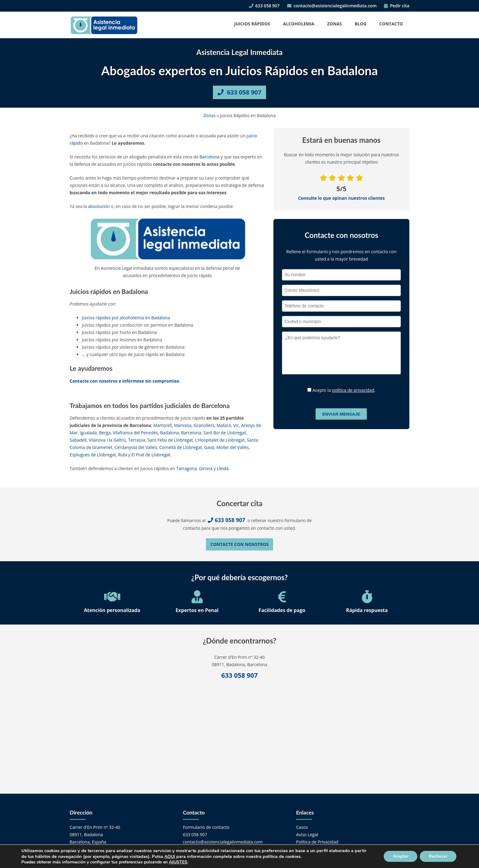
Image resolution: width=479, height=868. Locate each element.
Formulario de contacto (206, 827)
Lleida (223, 468)
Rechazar (438, 856)
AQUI (170, 857)
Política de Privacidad (317, 842)
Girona (206, 468)
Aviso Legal (307, 835)
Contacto (391, 24)
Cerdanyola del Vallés (136, 447)
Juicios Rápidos (252, 24)
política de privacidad (353, 390)
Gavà (209, 447)
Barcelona (209, 157)
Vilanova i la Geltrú (108, 440)
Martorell (163, 425)
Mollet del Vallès (232, 447)
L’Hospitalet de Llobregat (220, 440)
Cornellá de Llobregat (181, 447)
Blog (361, 24)
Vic (236, 425)
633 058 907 (264, 6)
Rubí (123, 455)
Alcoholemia (299, 24)
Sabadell (78, 440)
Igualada (88, 433)
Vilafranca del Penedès (135, 433)
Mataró (224, 425)
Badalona (170, 433)
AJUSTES (178, 862)
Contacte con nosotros (239, 544)
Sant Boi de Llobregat (225, 433)
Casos (302, 827)
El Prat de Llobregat (151, 455)
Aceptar (400, 856)
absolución (99, 206)
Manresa (183, 425)
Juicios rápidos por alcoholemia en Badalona (126, 318)
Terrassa (137, 440)
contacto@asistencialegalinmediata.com (332, 6)
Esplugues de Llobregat (93, 455)
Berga (105, 433)
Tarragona (186, 468)
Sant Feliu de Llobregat (170, 440)
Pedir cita (397, 6)
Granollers (204, 425)
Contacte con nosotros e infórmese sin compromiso (124, 381)
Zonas (335, 24)
